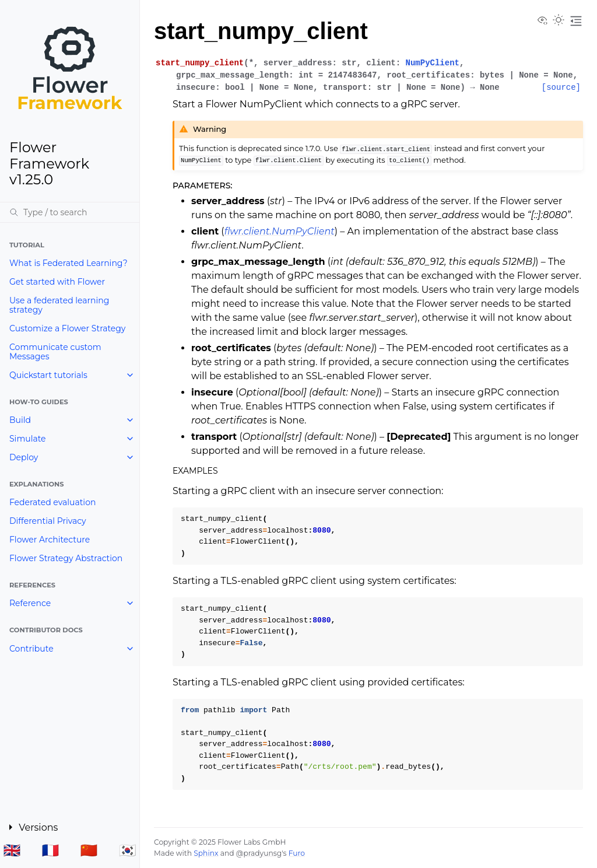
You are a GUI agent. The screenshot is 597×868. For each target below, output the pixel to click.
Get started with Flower (57, 282)
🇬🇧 (12, 850)
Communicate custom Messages (55, 352)
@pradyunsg (259, 853)
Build (20, 420)
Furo (297, 853)
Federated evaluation (52, 502)
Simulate (28, 439)
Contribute (31, 649)
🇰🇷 (128, 850)
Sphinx (206, 853)
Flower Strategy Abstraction (66, 558)
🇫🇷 (51, 850)
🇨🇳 (89, 850)
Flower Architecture (50, 540)
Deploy (24, 457)
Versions (38, 827)
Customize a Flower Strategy (67, 328)
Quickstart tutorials (48, 375)
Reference (30, 603)
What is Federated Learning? (69, 263)
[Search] (70, 212)
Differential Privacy (48, 521)
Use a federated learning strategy (59, 305)
